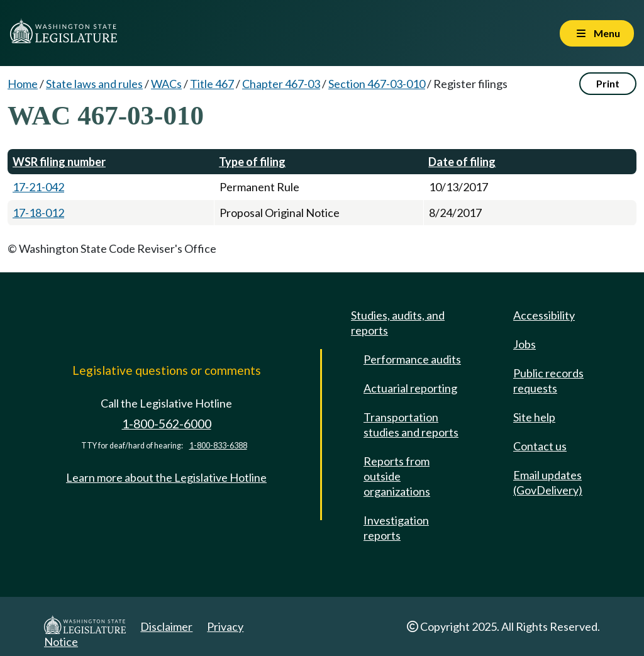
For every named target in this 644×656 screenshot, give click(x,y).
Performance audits (412, 359)
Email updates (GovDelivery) (548, 482)
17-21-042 (38, 187)
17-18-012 (38, 213)
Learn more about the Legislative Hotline (166, 477)
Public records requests (548, 381)
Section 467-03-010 (377, 84)
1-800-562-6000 (167, 424)
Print (608, 83)
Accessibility (544, 315)
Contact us (540, 446)
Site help (534, 417)
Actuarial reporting (410, 388)
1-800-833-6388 (218, 446)
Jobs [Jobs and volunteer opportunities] (525, 344)
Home (23, 84)
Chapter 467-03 (281, 84)
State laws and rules (94, 84)
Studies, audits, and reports (398, 323)
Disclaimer (166, 626)
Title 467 (212, 84)
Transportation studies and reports (411, 425)
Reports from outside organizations (397, 476)
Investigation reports (396, 528)
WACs (166, 84)
